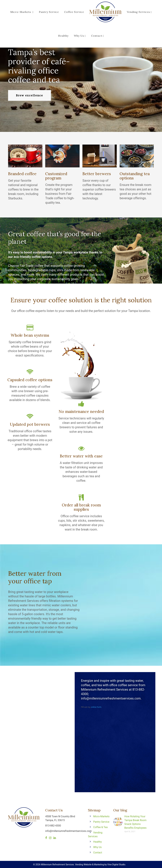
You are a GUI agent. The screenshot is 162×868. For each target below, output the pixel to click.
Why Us (80, 36)
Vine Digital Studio (116, 865)
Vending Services (139, 12)
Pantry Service (49, 12)
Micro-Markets (22, 12)
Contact (98, 36)
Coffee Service (74, 12)
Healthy (63, 36)
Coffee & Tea (100, 827)
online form (96, 707)
